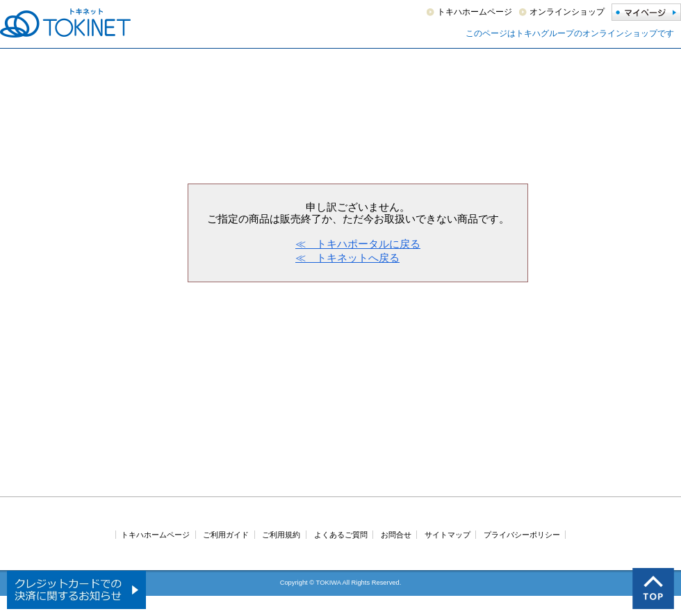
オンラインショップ (567, 12)
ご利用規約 (281, 535)
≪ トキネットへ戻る (347, 258)
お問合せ (396, 535)
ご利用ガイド (226, 535)
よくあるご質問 (341, 535)
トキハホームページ (475, 12)
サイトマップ (448, 535)
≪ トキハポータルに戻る (358, 244)
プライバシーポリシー (522, 535)
